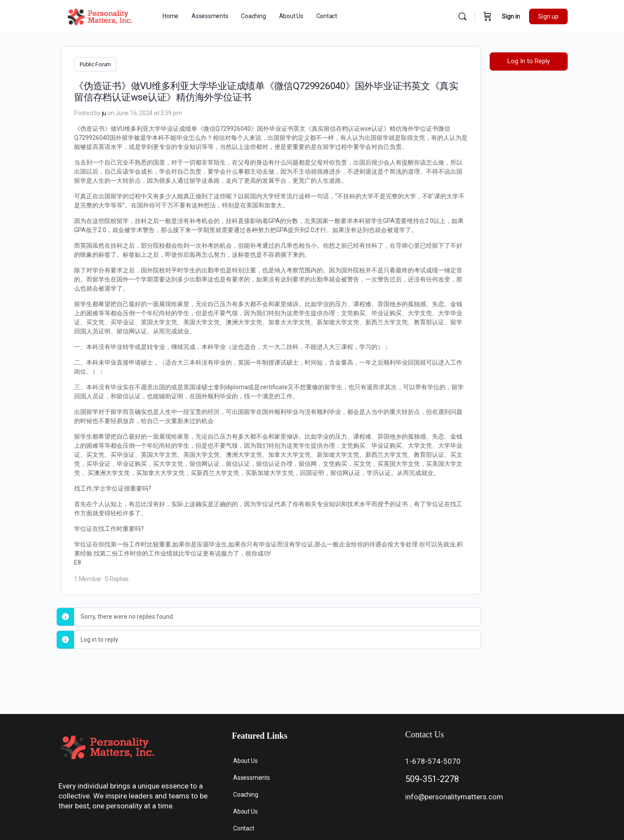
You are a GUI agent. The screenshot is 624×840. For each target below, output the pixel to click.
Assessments (252, 778)
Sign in (511, 16)
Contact (244, 828)
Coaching (245, 795)
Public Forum (95, 64)
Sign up (548, 16)
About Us (245, 761)
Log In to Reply (529, 61)
